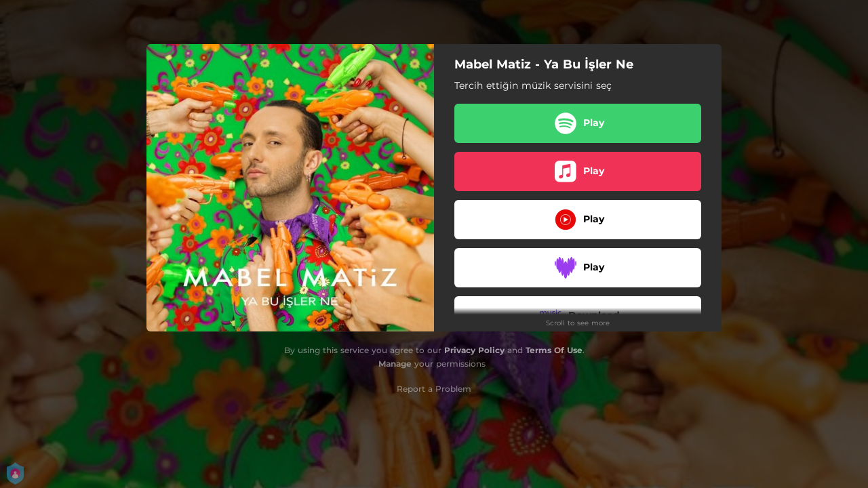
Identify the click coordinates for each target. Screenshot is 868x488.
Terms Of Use (554, 350)
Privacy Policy (474, 350)
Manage (395, 364)
